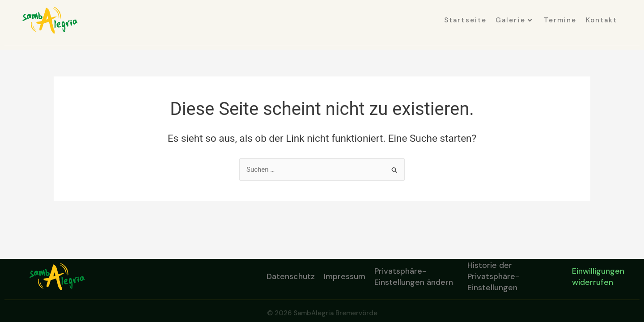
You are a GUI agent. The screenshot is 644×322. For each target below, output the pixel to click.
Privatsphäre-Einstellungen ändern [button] (414, 277)
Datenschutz (291, 276)
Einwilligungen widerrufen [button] (598, 277)
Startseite (465, 20)
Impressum (345, 276)
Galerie (514, 20)
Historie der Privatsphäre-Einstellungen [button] (493, 277)
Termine (560, 20)
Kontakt (602, 20)
